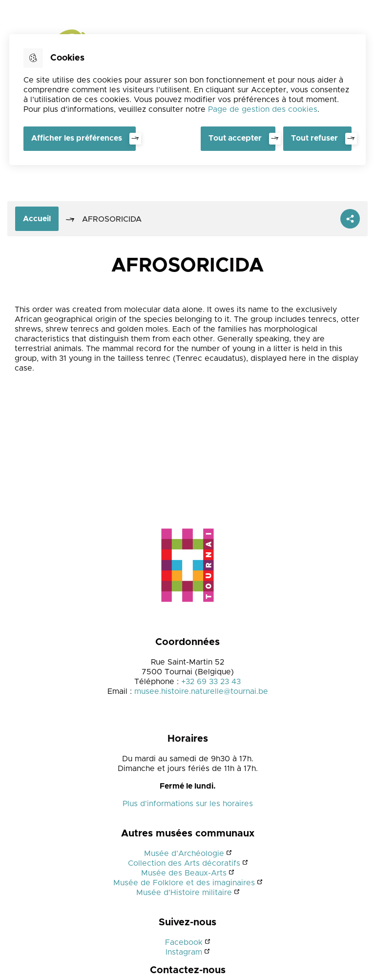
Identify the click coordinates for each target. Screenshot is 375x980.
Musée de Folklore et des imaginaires (184, 883)
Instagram (184, 952)
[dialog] (187, 100)
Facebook (184, 942)
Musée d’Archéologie (184, 854)
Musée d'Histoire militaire (184, 893)
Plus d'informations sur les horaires (188, 804)
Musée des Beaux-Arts (184, 873)
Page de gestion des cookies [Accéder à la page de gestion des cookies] (263, 109)
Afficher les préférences (77, 138)
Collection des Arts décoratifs (184, 863)
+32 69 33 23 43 (211, 682)
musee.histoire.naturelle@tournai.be (201, 691)
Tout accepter (235, 138)
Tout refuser (314, 138)
